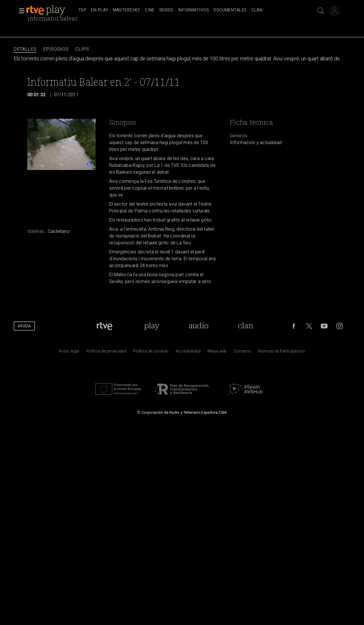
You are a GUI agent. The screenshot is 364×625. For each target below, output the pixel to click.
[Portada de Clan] (246, 326)
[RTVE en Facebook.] (294, 326)
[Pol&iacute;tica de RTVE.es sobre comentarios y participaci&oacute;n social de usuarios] (282, 353)
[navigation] (188, 10)
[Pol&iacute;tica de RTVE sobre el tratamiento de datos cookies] (151, 353)
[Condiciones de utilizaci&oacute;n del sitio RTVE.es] (69, 353)
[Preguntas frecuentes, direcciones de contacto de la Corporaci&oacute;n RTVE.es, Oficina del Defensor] (243, 353)
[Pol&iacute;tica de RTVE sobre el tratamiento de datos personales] (106, 353)
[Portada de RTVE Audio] (199, 326)
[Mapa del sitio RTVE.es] (217, 353)
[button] (20, 11)
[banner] (51, 10)
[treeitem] (82, 10)
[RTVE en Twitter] (309, 326)
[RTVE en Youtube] (324, 326)
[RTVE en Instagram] (340, 326)
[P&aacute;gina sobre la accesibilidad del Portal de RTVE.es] (188, 353)
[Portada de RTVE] (105, 326)
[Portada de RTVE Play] (152, 326)
